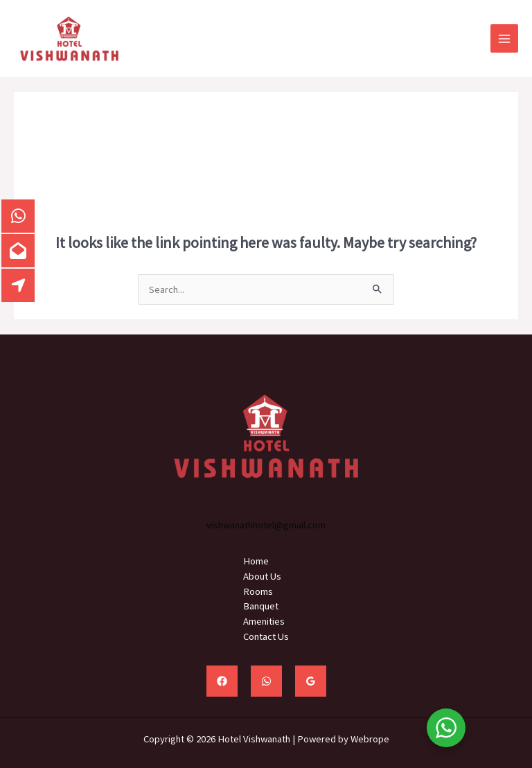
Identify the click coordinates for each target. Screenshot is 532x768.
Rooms (258, 591)
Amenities (264, 621)
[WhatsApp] (266, 681)
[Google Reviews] (311, 681)
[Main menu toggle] (504, 38)
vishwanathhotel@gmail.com (266, 525)
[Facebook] (222, 681)
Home (256, 561)
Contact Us (266, 636)
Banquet (261, 606)
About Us (262, 576)
